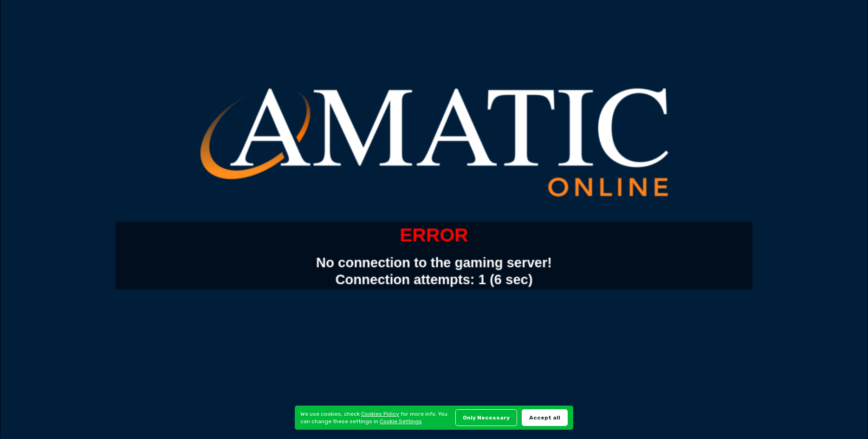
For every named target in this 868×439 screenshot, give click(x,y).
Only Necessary (486, 418)
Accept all (545, 418)
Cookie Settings (401, 421)
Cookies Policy (380, 414)
